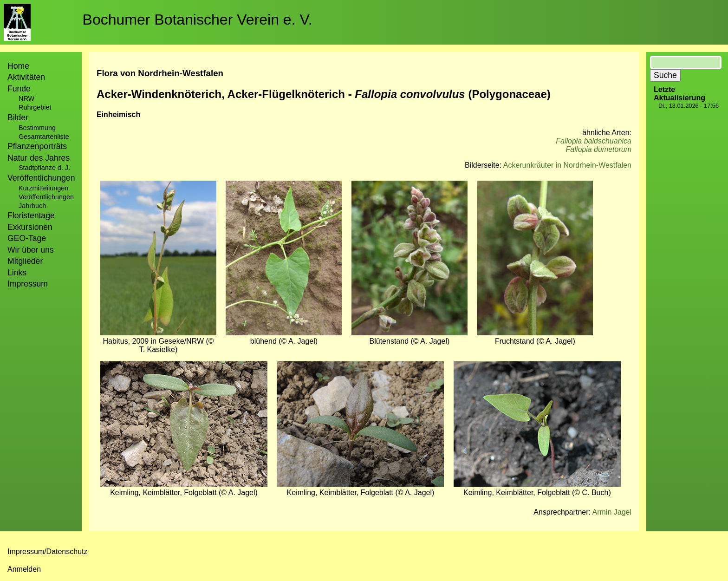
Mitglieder (25, 261)
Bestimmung (37, 128)
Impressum (28, 284)
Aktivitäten (26, 77)
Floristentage (31, 215)
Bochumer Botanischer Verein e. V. (198, 20)
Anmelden (24, 569)
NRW (26, 98)
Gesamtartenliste (44, 137)
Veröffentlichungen (46, 197)
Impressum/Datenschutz (48, 552)
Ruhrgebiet (35, 107)
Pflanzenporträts (37, 146)
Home (18, 66)
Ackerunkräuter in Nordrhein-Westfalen (567, 165)
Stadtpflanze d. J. (44, 168)
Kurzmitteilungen (43, 188)
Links (17, 273)
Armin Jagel (612, 512)
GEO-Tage (27, 238)
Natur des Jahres (39, 158)
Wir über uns (31, 250)
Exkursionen (30, 227)
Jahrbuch (32, 206)
